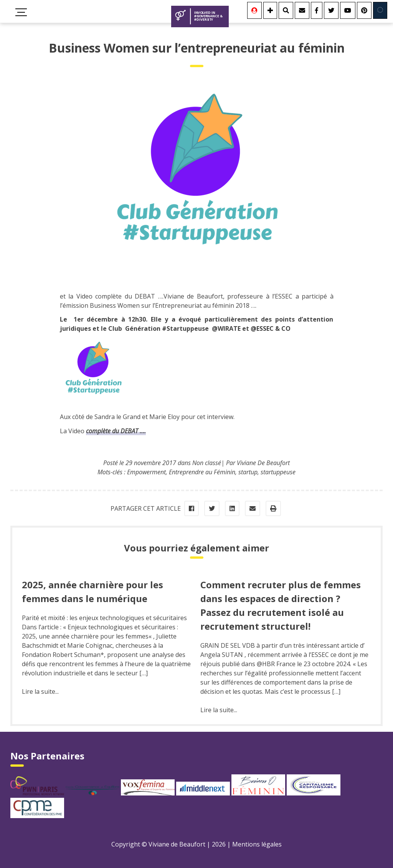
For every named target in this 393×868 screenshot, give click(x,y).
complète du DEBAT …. (116, 431)
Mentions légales (257, 844)
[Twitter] (331, 10)
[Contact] (302, 10)
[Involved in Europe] (380, 10)
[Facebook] (317, 10)
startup (248, 472)
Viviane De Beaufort (263, 463)
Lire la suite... (40, 691)
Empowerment (146, 472)
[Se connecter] (254, 10)
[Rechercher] (286, 10)
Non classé (207, 463)
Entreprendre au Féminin (202, 472)
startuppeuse (278, 472)
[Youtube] (348, 10)
